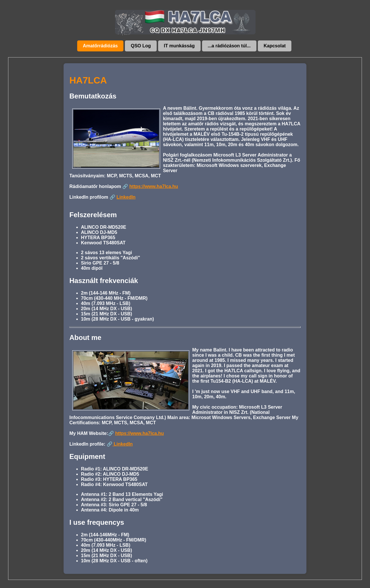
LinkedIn (126, 197)
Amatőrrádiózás (100, 46)
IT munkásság (179, 46)
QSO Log (141, 46)
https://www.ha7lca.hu (154, 186)
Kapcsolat (275, 46)
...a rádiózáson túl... (229, 46)
